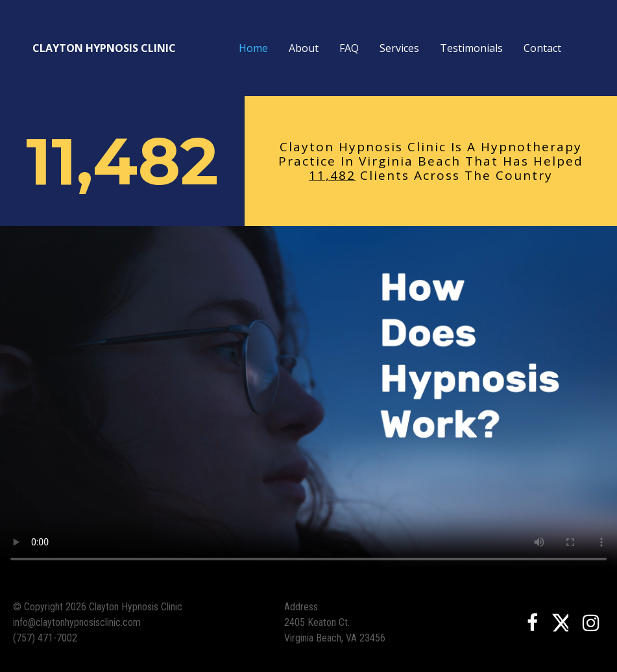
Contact (542, 48)
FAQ (349, 48)
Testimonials (471, 48)
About (304, 48)
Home (253, 48)
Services (399, 48)
